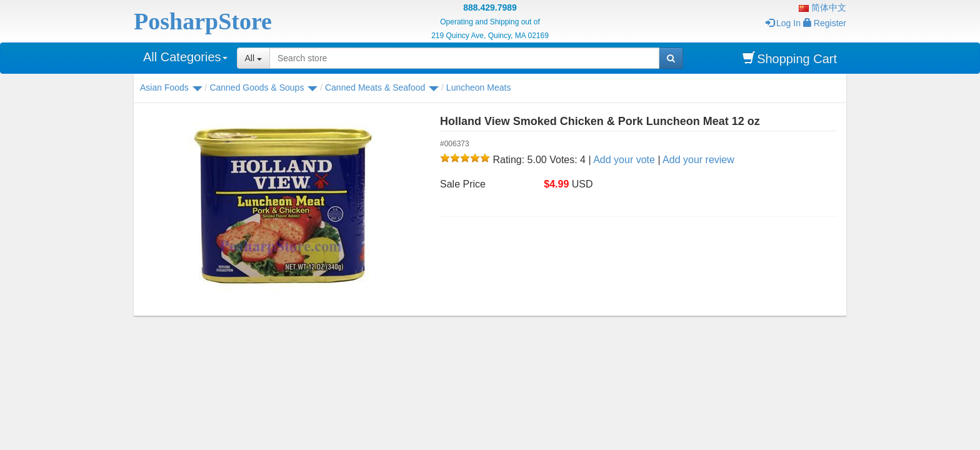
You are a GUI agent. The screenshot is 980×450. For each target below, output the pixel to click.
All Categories (185, 57)
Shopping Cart (790, 58)
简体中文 (822, 7)
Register (825, 23)
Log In (783, 23)
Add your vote (624, 160)
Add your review (698, 160)
